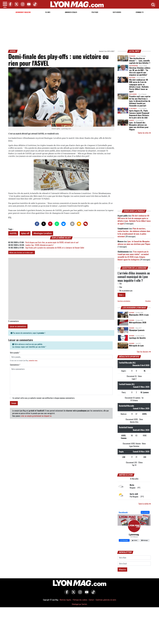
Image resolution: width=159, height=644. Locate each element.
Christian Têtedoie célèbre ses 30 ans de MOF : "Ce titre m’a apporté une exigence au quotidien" (140, 71)
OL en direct (133, 109)
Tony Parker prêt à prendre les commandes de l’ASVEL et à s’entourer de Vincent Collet (55, 248)
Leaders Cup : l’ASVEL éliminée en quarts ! (40, 245)
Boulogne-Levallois (43, 233)
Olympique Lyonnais (137, 330)
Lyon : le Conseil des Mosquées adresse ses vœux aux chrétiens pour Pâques (139, 126)
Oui (120, 284)
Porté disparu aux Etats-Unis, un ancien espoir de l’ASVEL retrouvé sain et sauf (52, 242)
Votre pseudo (15, 353)
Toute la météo (145, 504)
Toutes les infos (144, 133)
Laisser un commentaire (18, 326)
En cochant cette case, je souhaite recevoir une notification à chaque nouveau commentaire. (44, 398)
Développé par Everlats (79, 604)
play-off (26, 233)
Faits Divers (117, 12)
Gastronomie (133, 66)
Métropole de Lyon (136, 345)
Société (132, 120)
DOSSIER (132, 313)
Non (120, 287)
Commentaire (15, 365)
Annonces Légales (71, 12)
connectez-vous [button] (33, 361)
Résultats (148, 301)
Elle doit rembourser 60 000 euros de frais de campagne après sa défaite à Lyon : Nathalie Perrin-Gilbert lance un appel (139, 85)
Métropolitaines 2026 (138, 322)
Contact (91, 600)
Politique (95, 12)
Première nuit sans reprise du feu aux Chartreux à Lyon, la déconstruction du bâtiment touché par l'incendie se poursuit (140, 101)
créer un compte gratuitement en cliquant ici (36, 416)
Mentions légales (65, 600)
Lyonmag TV (140, 12)
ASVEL (13, 51)
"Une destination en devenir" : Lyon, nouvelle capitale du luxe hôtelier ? (140, 61)
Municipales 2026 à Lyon (139, 315)
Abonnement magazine (23, 12)
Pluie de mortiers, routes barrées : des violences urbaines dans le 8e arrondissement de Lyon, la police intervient (134, 232)
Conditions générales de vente (106, 600)
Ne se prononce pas (125, 291)
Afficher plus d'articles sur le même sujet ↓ (22, 252)
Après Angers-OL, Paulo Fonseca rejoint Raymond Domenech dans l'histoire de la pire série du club (139, 114)
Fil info (48, 12)
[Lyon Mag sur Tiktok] (93, 594)
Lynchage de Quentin (137, 338)
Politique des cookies (80, 600)
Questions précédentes (124, 301)
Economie (132, 56)
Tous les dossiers (144, 352)
